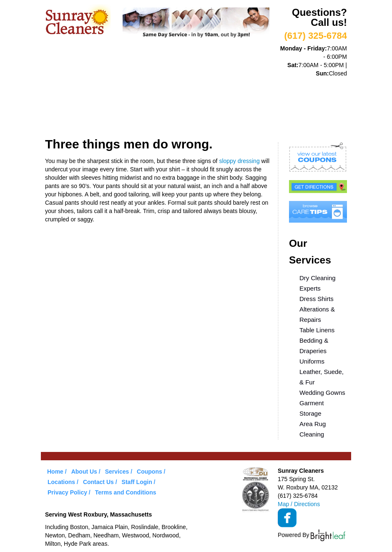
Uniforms (312, 361)
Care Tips (296, 91)
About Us (103, 91)
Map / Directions (299, 504)
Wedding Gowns (322, 393)
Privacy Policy (67, 492)
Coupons (249, 91)
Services (150, 91)
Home (62, 91)
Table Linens (317, 330)
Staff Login (137, 482)
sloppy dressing (239, 161)
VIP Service (199, 91)
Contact (118, 118)
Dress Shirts (317, 299)
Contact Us (98, 482)
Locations (70, 118)
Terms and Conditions (126, 492)
